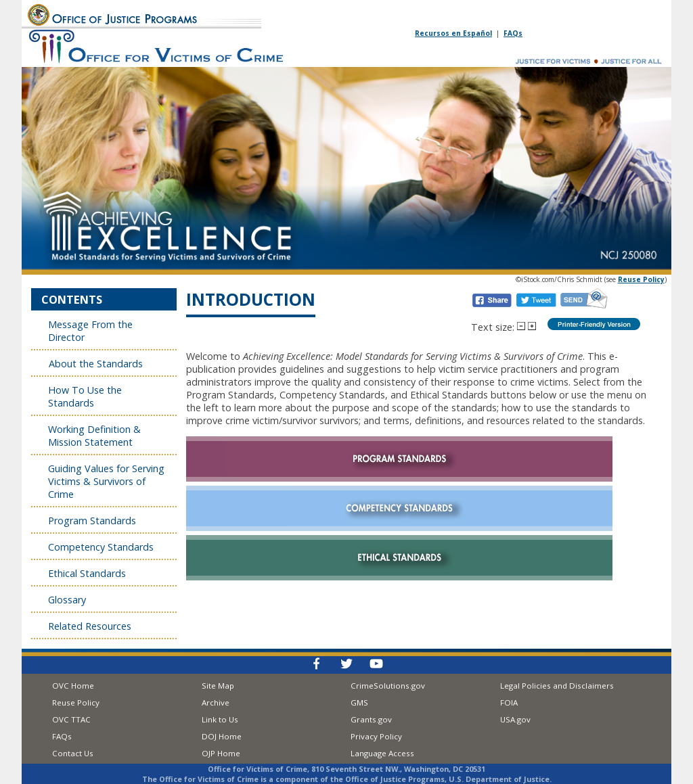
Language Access (382, 753)
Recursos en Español (453, 33)
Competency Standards (101, 547)
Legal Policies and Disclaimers (557, 686)
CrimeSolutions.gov (388, 686)
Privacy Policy (376, 736)
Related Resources (91, 626)
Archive (216, 702)
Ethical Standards (87, 573)
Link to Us (220, 719)
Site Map (218, 686)
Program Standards (92, 521)
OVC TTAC (71, 719)
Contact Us (73, 753)
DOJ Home (222, 736)
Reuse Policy (76, 702)
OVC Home (73, 686)
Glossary (68, 600)
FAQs (513, 33)
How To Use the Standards (85, 396)
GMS (359, 702)
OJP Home (221, 753)
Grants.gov (371, 719)
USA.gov (515, 719)
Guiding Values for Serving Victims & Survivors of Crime (106, 481)
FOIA (509, 702)
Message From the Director (90, 331)
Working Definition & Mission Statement (94, 436)
